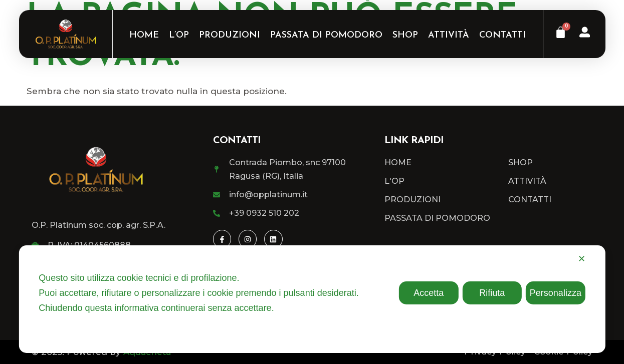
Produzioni (230, 35)
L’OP (179, 35)
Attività (449, 35)
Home (144, 35)
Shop (405, 35)
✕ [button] (582, 259)
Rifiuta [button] (492, 293)
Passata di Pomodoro (326, 35)
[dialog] (312, 299)
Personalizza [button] (556, 293)
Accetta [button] (429, 293)
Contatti (502, 35)
